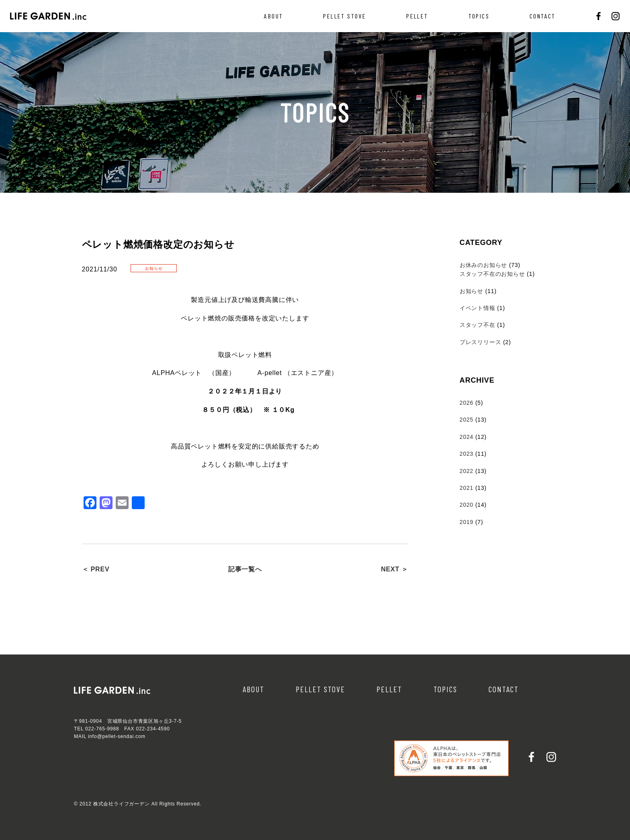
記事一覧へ (245, 569)
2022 (466, 471)
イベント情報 (478, 308)
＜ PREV (96, 569)
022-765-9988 (102, 729)
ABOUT (273, 16)
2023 (466, 454)
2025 (466, 420)
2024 (466, 437)
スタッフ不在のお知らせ (492, 274)
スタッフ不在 (478, 325)
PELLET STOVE (345, 16)
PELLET (417, 16)
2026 (466, 403)
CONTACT (543, 16)
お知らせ (471, 291)
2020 (466, 505)
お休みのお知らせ (483, 265)
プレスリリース (481, 342)
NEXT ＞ (395, 569)
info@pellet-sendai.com (117, 736)
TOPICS (479, 16)
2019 (466, 522)
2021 (466, 488)
